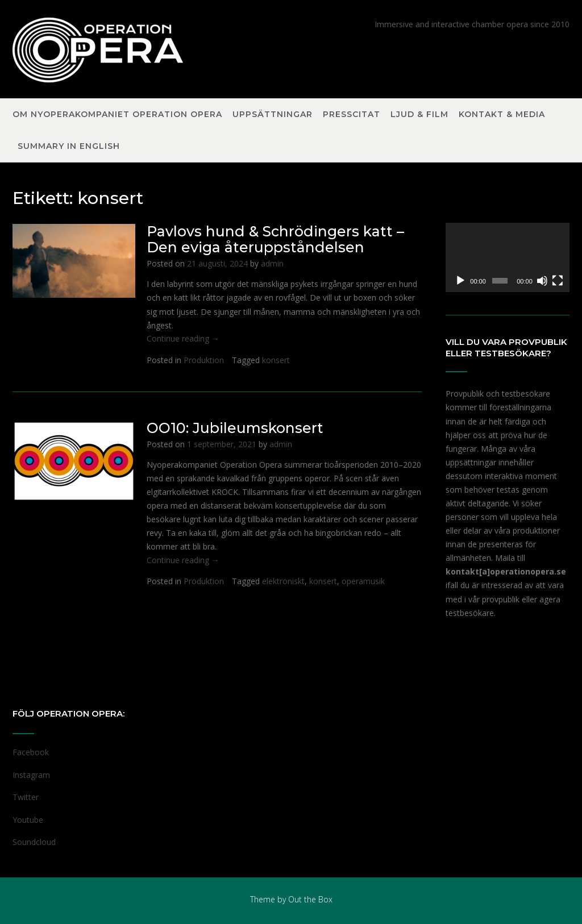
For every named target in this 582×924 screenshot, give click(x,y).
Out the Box (310, 899)
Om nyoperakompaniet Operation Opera (117, 115)
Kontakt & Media (502, 115)
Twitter (26, 797)
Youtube (28, 820)
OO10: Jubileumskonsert (235, 428)
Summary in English (69, 147)
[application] (508, 257)
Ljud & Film (419, 115)
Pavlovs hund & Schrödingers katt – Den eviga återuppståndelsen (275, 239)
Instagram (31, 775)
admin (272, 263)
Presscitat (352, 115)
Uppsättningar (273, 115)
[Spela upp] (460, 281)
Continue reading (183, 338)
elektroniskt (283, 581)
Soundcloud (34, 842)
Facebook (31, 752)
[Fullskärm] (558, 281)
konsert (276, 360)
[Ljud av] (542, 281)
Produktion (204, 360)
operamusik (363, 581)
